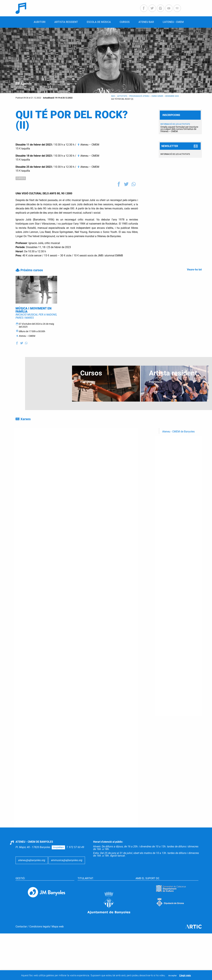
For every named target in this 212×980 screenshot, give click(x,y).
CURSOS (21, 178)
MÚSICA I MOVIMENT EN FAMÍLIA (33, 323)
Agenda (26, 84)
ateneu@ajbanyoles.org (32, 873)
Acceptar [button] (172, 976)
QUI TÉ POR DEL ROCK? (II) (122, 99)
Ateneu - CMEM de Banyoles (178, 445)
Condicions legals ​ (40, 940)
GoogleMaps (58, 860)
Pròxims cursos (32, 270)
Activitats (122, 96)
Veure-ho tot (194, 270)
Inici (113, 96)
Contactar (21, 940)
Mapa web (58, 940)
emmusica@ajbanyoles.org (67, 873)
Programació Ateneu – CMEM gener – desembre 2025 (154, 96)
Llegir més (185, 975)
